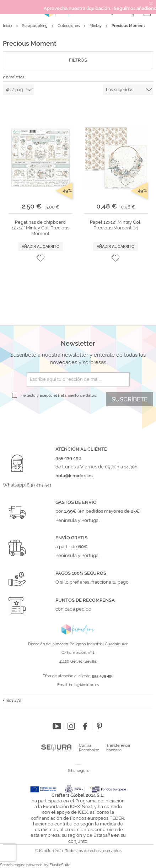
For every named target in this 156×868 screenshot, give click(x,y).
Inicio (8, 26)
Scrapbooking (35, 26)
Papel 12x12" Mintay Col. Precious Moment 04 (115, 225)
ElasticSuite (60, 865)
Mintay (96, 26)
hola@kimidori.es (84, 685)
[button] (41, 258)
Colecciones (69, 26)
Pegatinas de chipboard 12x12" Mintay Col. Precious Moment (41, 228)
